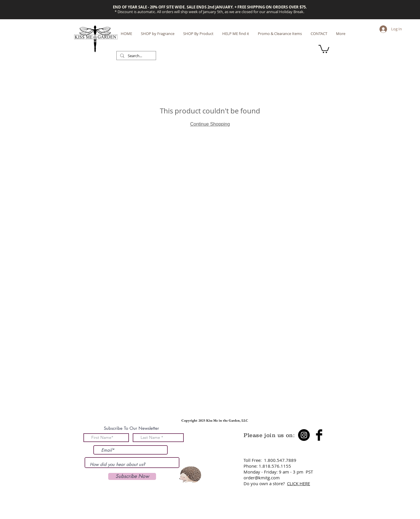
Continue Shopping (210, 124)
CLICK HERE (299, 483)
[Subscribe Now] (132, 476)
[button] (324, 49)
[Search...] (136, 56)
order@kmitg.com (262, 478)
